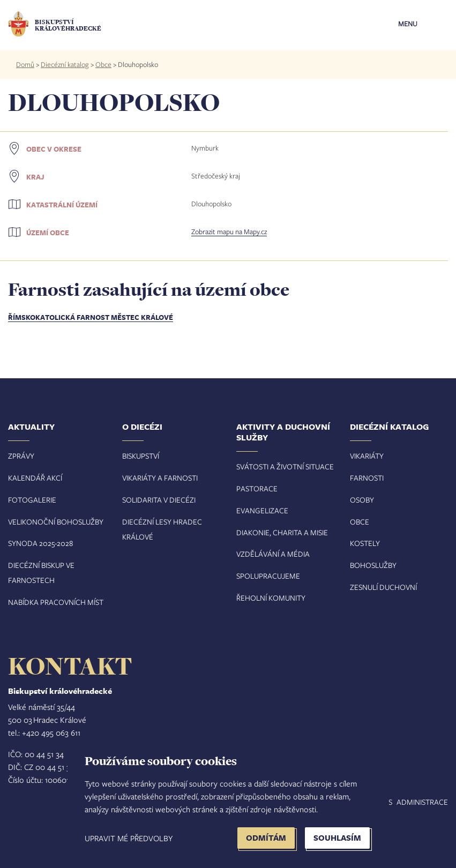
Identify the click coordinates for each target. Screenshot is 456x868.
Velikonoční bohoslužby (56, 522)
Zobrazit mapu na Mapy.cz (229, 231)
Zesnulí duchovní (383, 587)
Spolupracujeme (268, 576)
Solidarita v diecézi (159, 500)
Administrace (422, 802)
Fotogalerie (32, 500)
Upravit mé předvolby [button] (129, 838)
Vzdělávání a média (273, 554)
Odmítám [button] (266, 838)
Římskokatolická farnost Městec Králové (91, 317)
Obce (103, 64)
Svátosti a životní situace (285, 466)
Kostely (365, 543)
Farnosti (367, 478)
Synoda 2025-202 (39, 543)
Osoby (362, 500)
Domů (25, 64)
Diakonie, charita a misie (282, 532)
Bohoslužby (373, 565)
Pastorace (257, 488)
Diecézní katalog (65, 64)
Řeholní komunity (271, 598)
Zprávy (21, 456)
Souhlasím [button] (337, 838)
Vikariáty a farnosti (160, 478)
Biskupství (141, 456)
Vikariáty (367, 456)
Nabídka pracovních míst (56, 602)
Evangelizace (262, 510)
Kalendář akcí (35, 478)
